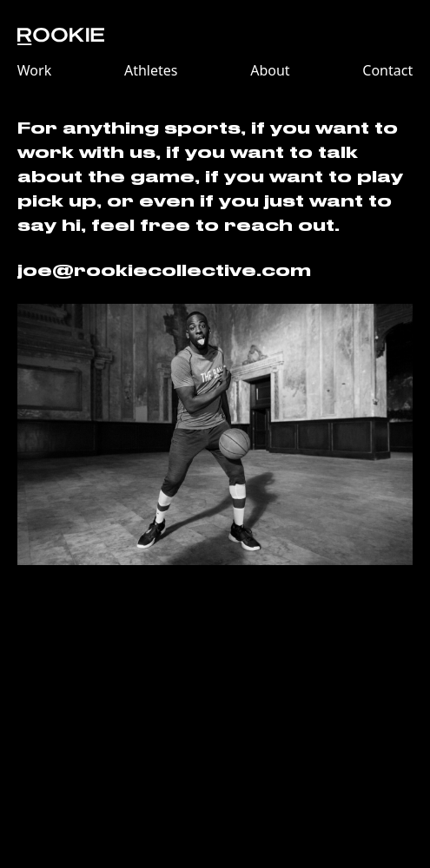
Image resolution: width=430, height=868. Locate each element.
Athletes (151, 70)
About (270, 70)
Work (34, 70)
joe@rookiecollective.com (164, 271)
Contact (387, 70)
